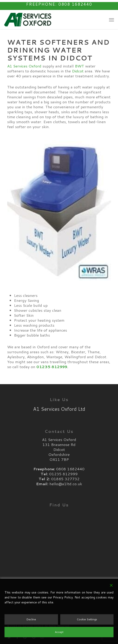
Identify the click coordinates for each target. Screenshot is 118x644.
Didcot (78, 71)
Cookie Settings (87, 619)
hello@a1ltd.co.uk (66, 484)
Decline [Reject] (31, 619)
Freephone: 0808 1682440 (59, 4)
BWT (79, 66)
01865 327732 (65, 479)
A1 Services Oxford (24, 66)
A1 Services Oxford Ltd (59, 409)
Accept (59, 632)
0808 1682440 (70, 469)
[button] (111, 20)
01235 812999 (52, 367)
